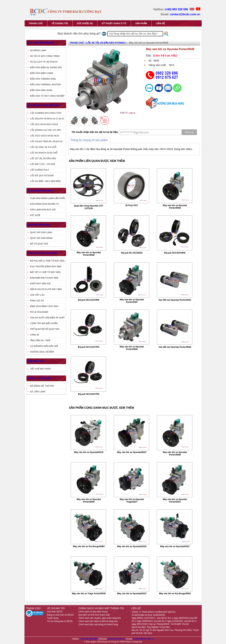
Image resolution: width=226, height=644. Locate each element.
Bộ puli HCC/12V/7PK (89, 347)
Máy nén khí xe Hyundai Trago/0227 (132, 501)
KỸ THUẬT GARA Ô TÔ (114, 23)
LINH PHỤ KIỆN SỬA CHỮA (42, 253)
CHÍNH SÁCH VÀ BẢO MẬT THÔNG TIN (101, 608)
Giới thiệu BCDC (55, 612)
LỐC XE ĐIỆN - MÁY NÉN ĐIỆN (45, 181)
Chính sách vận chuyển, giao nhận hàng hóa (100, 618)
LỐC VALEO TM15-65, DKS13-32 (46, 141)
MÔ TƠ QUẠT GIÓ (39, 244)
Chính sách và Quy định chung (93, 612)
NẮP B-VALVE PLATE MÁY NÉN (46, 289)
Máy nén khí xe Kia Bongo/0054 (175, 594)
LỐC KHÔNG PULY (40, 170)
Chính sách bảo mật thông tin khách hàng (98, 624)
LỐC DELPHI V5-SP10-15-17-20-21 (47, 119)
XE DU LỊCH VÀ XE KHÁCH (44, 62)
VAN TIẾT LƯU (37, 295)
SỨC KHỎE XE (85, 23)
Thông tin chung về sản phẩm (89, 140)
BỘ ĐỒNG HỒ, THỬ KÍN (42, 386)
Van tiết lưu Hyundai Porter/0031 (175, 300)
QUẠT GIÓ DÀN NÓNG (41, 238)
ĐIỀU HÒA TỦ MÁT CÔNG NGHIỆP (47, 96)
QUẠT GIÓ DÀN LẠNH (41, 232)
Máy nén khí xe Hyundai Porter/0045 (132, 348)
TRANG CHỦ (36, 23)
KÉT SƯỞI (35, 215)
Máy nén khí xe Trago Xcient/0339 (89, 594)
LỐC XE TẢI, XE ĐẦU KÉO (43, 159)
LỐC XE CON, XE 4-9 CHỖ (43, 147)
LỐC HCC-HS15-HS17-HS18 (44, 124)
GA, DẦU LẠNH (38, 392)
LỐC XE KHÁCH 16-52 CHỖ (44, 153)
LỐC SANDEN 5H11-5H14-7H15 (46, 113)
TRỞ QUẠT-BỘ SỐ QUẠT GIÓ (45, 329)
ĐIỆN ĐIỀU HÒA (36, 361)
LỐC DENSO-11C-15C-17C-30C (46, 130)
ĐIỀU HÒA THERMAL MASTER (45, 85)
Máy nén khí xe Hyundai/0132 (89, 452)
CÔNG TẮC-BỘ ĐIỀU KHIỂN (44, 323)
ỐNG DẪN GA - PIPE (40, 340)
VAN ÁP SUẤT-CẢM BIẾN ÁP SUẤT (48, 318)
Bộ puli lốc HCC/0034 (132, 253)
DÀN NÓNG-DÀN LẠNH (40, 191)
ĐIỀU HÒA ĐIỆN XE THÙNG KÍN (46, 68)
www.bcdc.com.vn (117, 639)
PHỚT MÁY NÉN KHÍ (40, 284)
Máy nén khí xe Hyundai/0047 (132, 452)
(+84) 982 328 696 (177, 9)
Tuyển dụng (53, 618)
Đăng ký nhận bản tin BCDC (60, 615)
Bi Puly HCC (132, 205)
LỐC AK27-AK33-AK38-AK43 (45, 136)
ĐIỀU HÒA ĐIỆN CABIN (42, 73)
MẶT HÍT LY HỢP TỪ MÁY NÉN (45, 272)
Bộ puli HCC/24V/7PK (89, 394)
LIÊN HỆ (160, 23)
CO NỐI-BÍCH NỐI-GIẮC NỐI (44, 346)
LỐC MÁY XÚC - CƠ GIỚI (43, 164)
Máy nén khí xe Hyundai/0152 (132, 546)
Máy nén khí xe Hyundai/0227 (132, 594)
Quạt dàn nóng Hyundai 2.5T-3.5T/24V (89, 207)
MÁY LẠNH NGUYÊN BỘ (41, 43)
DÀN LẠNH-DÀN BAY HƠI (43, 210)
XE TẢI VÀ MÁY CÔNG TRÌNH (45, 56)
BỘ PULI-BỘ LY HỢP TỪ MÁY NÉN (47, 261)
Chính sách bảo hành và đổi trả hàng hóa (98, 621)
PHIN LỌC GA (37, 301)
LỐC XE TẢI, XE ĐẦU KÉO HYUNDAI (106, 43)
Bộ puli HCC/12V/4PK (89, 300)
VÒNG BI (35, 335)
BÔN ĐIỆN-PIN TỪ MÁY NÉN (44, 278)
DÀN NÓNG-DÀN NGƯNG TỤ (45, 204)
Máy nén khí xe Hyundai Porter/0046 (89, 254)
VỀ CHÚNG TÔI (60, 23)
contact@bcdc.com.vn (185, 14)
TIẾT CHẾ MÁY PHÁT (41, 369)
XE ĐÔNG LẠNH (38, 50)
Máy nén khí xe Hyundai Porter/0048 (175, 207)
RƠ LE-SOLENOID (39, 312)
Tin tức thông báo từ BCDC (60, 621)
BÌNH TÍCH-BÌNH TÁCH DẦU (44, 306)
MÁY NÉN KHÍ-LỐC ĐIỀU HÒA (44, 105)
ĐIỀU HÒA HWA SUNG (41, 90)
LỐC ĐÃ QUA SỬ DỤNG (42, 176)
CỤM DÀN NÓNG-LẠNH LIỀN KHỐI (48, 198)
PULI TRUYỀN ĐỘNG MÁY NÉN (46, 267)
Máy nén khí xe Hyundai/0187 (175, 546)
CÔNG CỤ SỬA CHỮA (39, 378)
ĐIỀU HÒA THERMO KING (43, 79)
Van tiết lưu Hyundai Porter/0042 (175, 347)
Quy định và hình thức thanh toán (94, 615)
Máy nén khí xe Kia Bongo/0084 (89, 546)
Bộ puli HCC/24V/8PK (175, 253)
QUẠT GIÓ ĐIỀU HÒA (39, 225)
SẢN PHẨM (141, 23)
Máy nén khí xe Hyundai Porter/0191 (132, 301)
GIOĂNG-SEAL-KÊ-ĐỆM (42, 352)
